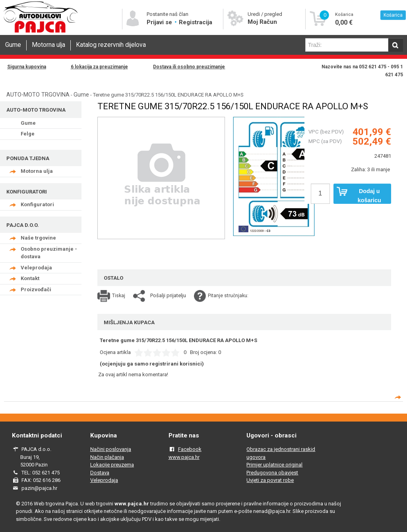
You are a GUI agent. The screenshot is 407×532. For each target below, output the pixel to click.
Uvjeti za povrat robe (270, 480)
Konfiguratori (37, 204)
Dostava (100, 473)
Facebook (190, 449)
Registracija (196, 22)
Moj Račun (262, 22)
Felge (28, 134)
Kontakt (30, 278)
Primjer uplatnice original (274, 465)
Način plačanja (107, 457)
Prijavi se (160, 22)
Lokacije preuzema (112, 465)
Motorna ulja (48, 45)
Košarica (393, 15)
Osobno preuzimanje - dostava (49, 253)
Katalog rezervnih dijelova (111, 45)
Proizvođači (36, 289)
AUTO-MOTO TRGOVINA (38, 95)
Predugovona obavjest (272, 473)
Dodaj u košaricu (359, 195)
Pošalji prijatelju (168, 295)
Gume (13, 45)
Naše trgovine (38, 238)
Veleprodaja (36, 268)
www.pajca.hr (184, 457)
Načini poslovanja (111, 449)
